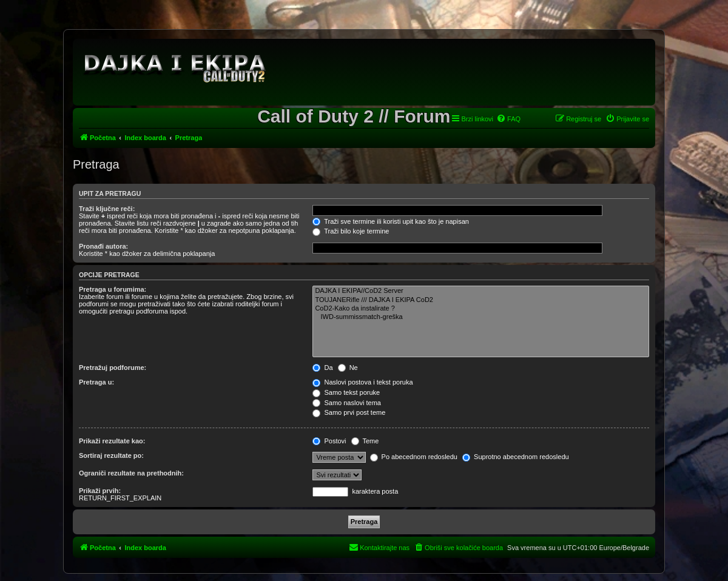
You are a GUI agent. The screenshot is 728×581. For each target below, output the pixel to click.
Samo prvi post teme (349, 412)
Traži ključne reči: (107, 209)
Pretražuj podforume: (113, 368)
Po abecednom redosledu (414, 457)
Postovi (329, 441)
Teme (365, 441)
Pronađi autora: (103, 246)
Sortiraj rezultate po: (111, 455)
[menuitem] (508, 119)
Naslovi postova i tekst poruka (362, 382)
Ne (348, 368)
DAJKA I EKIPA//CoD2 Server (481, 291)
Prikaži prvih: (100, 491)
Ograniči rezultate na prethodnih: (131, 473)
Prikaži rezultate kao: (112, 441)
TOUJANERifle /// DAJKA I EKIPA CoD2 (481, 300)
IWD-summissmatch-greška (481, 317)
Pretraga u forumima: (113, 289)
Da (322, 368)
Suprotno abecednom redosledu (516, 457)
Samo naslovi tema (347, 403)
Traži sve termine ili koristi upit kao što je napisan (391, 221)
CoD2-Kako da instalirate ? (481, 309)
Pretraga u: (96, 382)
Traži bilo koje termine (351, 231)
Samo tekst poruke (346, 392)
